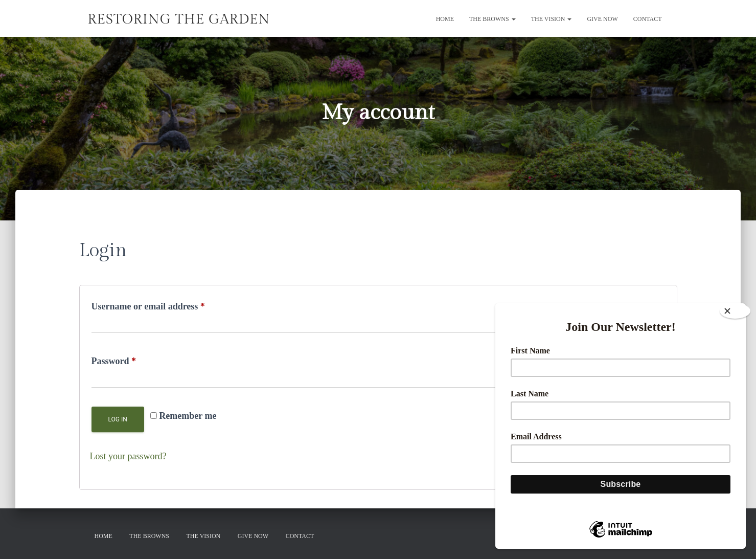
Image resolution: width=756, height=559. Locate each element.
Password (132, 359)
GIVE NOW (602, 19)
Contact (648, 19)
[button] (513, 19)
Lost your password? (128, 456)
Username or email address (166, 304)
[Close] (735, 311)
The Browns (492, 19)
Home (445, 19)
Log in (118, 419)
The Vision (552, 19)
